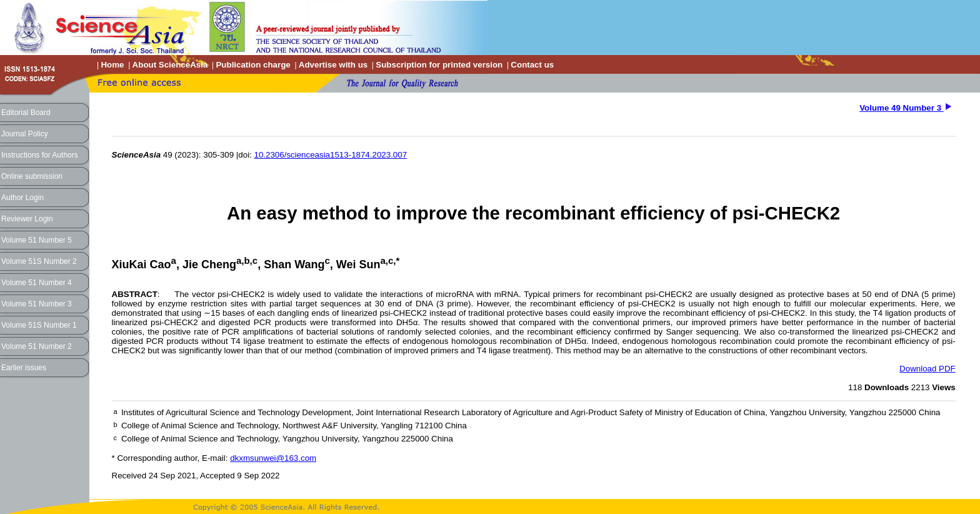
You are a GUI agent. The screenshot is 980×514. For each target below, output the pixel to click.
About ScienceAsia (170, 65)
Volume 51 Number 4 (37, 283)
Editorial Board (26, 113)
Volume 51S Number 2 (39, 261)
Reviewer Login (27, 219)
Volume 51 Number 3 (37, 304)
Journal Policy (25, 134)
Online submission (32, 176)
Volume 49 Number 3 (902, 108)
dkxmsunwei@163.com (273, 458)
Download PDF (927, 369)
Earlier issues (24, 368)
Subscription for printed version (439, 65)
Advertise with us (333, 65)
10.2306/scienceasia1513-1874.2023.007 (331, 155)
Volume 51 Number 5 (37, 240)
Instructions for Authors (40, 155)
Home (112, 65)
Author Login (22, 198)
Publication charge (253, 65)
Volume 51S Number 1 (39, 325)
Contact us (532, 65)
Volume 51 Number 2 (37, 346)
